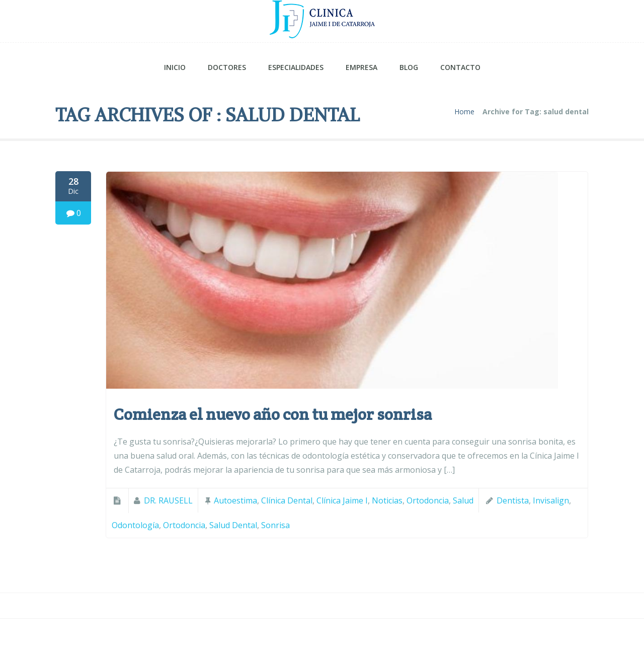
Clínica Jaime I (342, 500)
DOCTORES (227, 67)
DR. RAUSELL (168, 500)
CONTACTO (460, 67)
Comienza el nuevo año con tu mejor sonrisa (273, 414)
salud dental (233, 525)
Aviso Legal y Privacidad (458, 635)
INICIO (175, 67)
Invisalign (551, 500)
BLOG (409, 67)
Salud (463, 500)
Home (464, 112)
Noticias (387, 500)
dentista (513, 500)
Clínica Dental (287, 500)
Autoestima (235, 500)
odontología (135, 525)
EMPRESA (361, 67)
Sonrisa (275, 525)
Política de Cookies (547, 635)
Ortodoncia (428, 500)
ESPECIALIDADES (296, 67)
